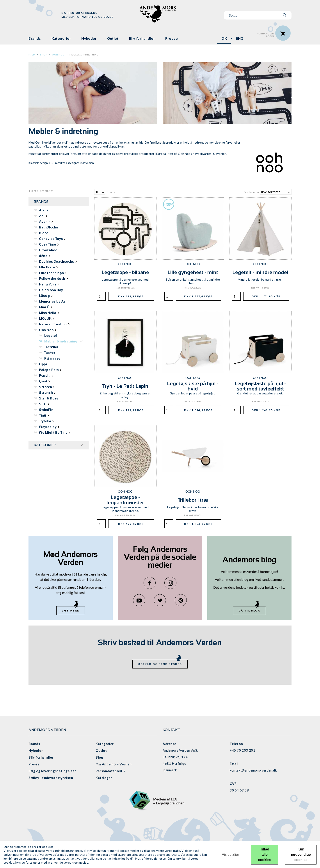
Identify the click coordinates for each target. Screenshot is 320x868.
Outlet (113, 38)
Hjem (32, 55)
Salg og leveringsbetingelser (52, 771)
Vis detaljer (230, 855)
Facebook (150, 583)
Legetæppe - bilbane (125, 272)
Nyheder (89, 38)
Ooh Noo (58, 55)
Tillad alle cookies (265, 855)
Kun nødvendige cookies (301, 855)
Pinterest (181, 600)
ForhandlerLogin (265, 35)
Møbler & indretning (84, 55)
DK (224, 38)
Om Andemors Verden (114, 764)
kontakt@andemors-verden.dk (253, 770)
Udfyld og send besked (160, 664)
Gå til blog (249, 610)
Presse (172, 38)
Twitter (160, 600)
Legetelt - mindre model (260, 272)
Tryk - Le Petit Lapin (125, 386)
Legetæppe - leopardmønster (125, 500)
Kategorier (61, 38)
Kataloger (104, 778)
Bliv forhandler (142, 38)
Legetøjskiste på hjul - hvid (193, 386)
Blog (99, 757)
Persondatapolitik (110, 771)
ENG (240, 38)
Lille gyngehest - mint (193, 272)
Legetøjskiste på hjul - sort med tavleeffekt (260, 386)
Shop (44, 55)
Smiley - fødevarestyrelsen (51, 778)
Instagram (170, 583)
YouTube (139, 600)
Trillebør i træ (193, 500)
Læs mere (70, 610)
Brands (35, 38)
